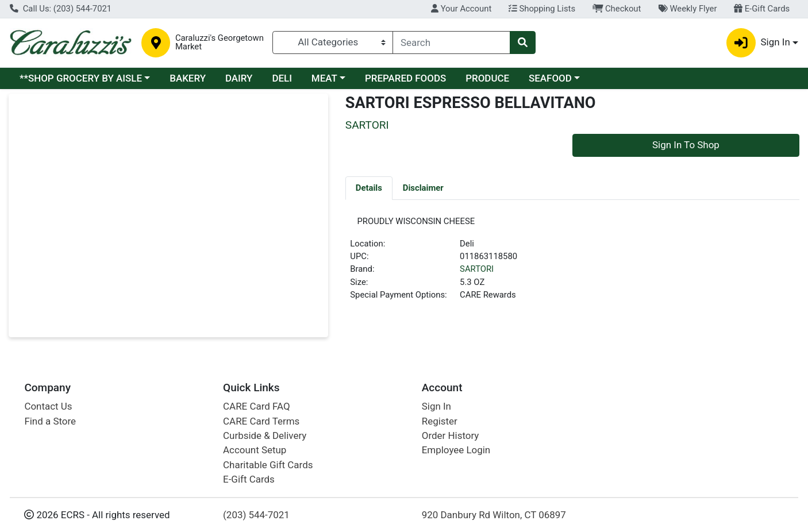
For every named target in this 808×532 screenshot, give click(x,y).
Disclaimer (423, 188)
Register (440, 421)
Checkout (617, 9)
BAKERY (188, 78)
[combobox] (451, 43)
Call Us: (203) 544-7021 (61, 9)
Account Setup (255, 450)
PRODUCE (487, 78)
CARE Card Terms (261, 421)
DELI (282, 78)
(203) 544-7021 (256, 515)
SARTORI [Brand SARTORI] (477, 273)
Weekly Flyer (687, 9)
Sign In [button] (758, 43)
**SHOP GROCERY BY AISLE (81, 78)
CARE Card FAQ (256, 406)
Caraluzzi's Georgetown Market (220, 43)
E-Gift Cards (762, 9)
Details (369, 188)
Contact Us (48, 406)
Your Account (461, 9)
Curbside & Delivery (265, 435)
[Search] (451, 43)
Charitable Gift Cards (268, 465)
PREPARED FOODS (405, 78)
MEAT (324, 78)
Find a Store (50, 421)
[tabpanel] (572, 265)
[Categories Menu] (333, 43)
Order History (451, 435)
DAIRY (239, 78)
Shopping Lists (542, 9)
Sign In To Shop (686, 145)
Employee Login (456, 450)
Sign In (436, 406)
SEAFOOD (550, 78)
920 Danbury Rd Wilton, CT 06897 (494, 515)
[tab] (369, 188)
